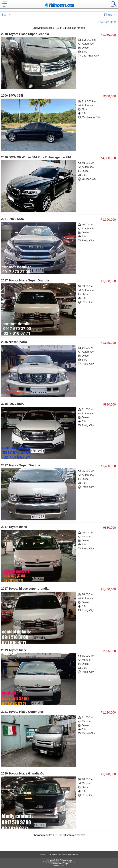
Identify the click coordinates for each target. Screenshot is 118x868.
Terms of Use (59, 866)
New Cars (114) (107, 22)
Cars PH (43, 854)
